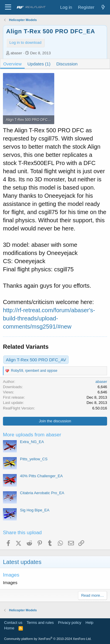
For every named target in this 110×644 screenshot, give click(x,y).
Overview (12, 64)
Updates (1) (39, 64)
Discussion (67, 64)
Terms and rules (40, 623)
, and (34, 371)
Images (11, 575)
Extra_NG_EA (32, 442)
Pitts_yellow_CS (34, 459)
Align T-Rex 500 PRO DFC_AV (36, 360)
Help (90, 623)
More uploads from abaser (32, 435)
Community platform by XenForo (48, 639)
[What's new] (103, 7)
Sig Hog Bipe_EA (35, 510)
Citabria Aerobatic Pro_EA (42, 493)
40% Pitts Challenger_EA (41, 476)
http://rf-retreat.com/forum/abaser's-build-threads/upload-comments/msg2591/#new (49, 318)
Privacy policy (70, 623)
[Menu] (8, 7)
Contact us (13, 623)
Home (9, 628)
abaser (16, 53)
